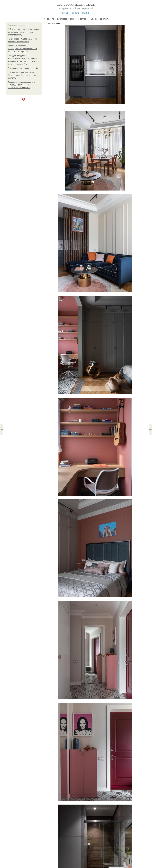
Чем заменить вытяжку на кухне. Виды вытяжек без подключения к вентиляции (23, 75)
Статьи (85, 13)
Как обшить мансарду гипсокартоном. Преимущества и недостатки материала (22, 49)
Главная (64, 13)
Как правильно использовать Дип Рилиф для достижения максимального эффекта (22, 85)
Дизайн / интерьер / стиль (76, 5)
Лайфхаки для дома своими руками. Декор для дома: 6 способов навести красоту (24, 32)
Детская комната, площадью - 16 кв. (24, 68)
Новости (75, 13)
